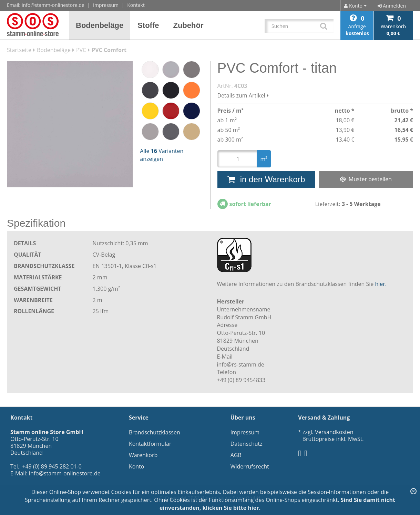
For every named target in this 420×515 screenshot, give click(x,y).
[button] (100, 25)
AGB (236, 455)
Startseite (19, 50)
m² (264, 159)
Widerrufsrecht (250, 466)
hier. (381, 284)
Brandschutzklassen (155, 432)
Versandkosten (334, 432)
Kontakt (136, 5)
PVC (81, 50)
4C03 (241, 86)
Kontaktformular (150, 444)
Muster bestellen (366, 179)
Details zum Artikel (243, 95)
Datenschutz (247, 444)
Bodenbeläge (54, 50)
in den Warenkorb (266, 179)
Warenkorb (143, 455)
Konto (137, 466)
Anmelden (392, 6)
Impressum (106, 5)
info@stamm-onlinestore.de (53, 5)
